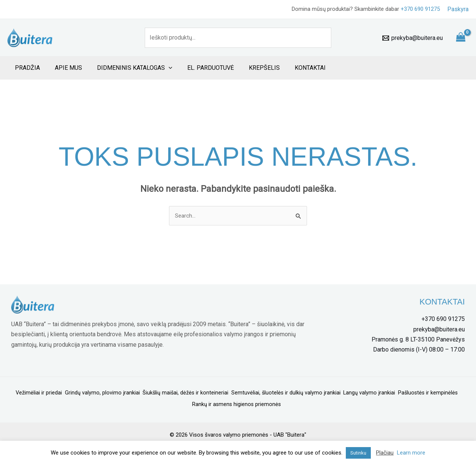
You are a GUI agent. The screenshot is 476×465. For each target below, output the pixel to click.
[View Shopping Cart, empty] (461, 38)
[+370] (442, 320)
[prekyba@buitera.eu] (412, 38)
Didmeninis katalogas (127, 68)
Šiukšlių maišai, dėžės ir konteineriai (215, 394)
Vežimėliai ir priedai (61, 394)
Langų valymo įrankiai (406, 394)
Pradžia (26, 68)
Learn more (411, 453)
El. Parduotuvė (200, 68)
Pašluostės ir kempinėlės (187, 404)
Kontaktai (294, 68)
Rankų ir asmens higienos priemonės (269, 404)
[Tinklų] (417, 340)
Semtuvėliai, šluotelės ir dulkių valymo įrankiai (319, 394)
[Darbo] (418, 350)
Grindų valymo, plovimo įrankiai (128, 394)
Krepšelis (251, 68)
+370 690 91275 (420, 9)
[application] (161, 68)
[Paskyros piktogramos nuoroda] (458, 9)
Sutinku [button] (358, 453)
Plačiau (385, 453)
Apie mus (64, 68)
